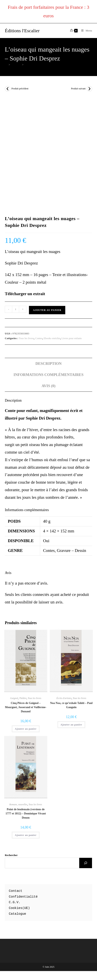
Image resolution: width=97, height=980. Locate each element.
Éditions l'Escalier (22, 31)
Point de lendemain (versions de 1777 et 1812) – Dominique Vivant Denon (26, 814)
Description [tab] (48, 364)
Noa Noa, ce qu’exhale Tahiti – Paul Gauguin (71, 705)
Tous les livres (26, 338)
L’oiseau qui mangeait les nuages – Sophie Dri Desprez (53, 65)
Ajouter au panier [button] (26, 729)
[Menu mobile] (85, 31)
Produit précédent (20, 89)
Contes (39, 338)
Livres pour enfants (72, 338)
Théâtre (23, 698)
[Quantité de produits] (16, 309)
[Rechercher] (86, 863)
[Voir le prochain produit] (89, 89)
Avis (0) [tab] (48, 386)
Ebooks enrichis (52, 338)
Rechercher (11, 855)
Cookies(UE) (19, 908)
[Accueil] (6, 65)
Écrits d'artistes (64, 698)
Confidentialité (23, 897)
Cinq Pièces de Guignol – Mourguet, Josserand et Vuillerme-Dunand (26, 707)
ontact (17, 891)
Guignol (14, 698)
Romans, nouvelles (18, 804)
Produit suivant (78, 89)
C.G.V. (15, 902)
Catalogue (17, 914)
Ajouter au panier (47, 310)
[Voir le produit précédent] (8, 89)
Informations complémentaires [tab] (48, 375)
